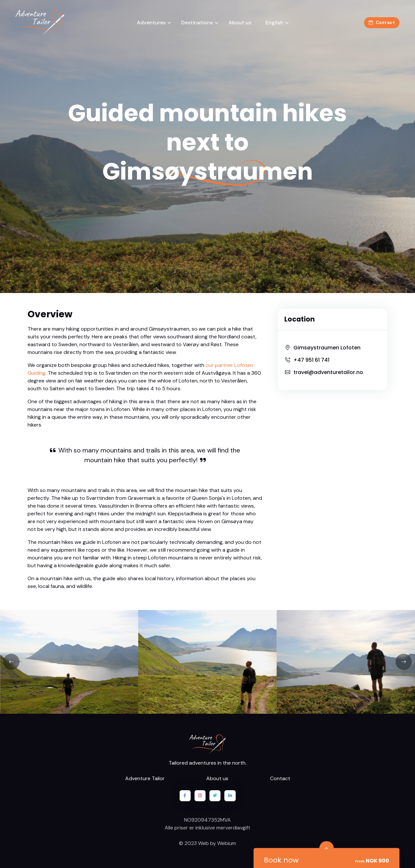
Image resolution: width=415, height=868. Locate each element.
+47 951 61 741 (307, 360)
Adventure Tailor (145, 778)
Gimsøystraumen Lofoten (322, 348)
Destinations (197, 23)
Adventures (151, 23)
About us (240, 23)
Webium (227, 843)
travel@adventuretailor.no (324, 372)
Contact (382, 23)
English (274, 23)
